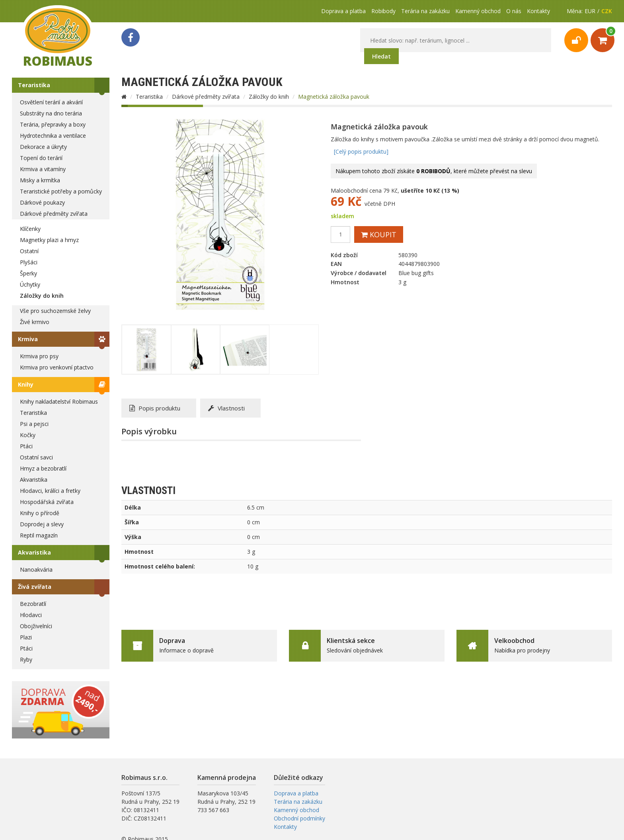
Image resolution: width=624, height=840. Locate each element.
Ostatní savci (36, 457)
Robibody (383, 11)
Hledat (381, 56)
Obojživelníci (36, 626)
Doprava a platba (343, 11)
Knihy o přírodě (40, 513)
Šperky (28, 273)
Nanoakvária (36, 569)
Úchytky (30, 284)
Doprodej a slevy (42, 524)
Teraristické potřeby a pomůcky (61, 191)
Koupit (379, 234)
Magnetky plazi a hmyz (49, 240)
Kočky (28, 435)
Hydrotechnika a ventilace (53, 136)
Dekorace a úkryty (43, 147)
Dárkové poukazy (42, 202)
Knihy (26, 384)
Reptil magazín (39, 535)
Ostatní (29, 251)
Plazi (26, 637)
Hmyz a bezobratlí (43, 468)
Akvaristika (34, 480)
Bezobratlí (33, 604)
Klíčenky (30, 229)
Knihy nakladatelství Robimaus (59, 401)
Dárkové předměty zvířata (54, 214)
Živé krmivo (35, 322)
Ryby (26, 659)
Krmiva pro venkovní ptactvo (57, 367)
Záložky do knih (42, 296)
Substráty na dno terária (51, 113)
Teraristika (34, 85)
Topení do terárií (41, 158)
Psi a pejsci (34, 424)
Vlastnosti (226, 408)
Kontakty (538, 11)
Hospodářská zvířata (47, 502)
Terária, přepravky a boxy (53, 124)
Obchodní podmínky (299, 818)
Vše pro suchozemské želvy (55, 311)
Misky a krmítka (40, 180)
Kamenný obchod (478, 11)
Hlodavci (31, 615)
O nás (514, 11)
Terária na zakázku (425, 11)
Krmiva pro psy (39, 356)
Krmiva (28, 339)
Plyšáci (29, 262)
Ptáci (26, 446)
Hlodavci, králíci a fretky (50, 491)
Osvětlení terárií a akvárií (51, 102)
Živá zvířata (35, 587)
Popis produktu (155, 408)
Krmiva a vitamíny (43, 169)
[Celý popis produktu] (361, 151)
